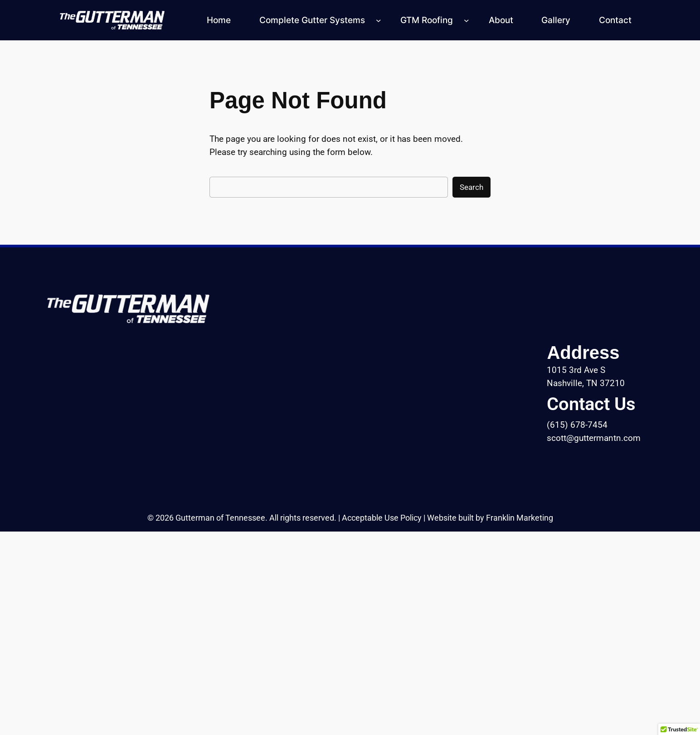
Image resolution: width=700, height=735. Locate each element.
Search (472, 187)
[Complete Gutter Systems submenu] (379, 20)
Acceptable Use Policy (382, 518)
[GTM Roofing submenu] (467, 20)
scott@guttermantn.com (594, 438)
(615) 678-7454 (577, 425)
